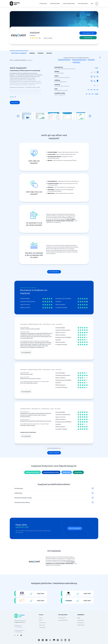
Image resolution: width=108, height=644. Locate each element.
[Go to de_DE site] (54, 640)
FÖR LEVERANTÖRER (83, 4)
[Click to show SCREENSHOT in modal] (27, 116)
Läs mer (13, 97)
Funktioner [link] (41, 53)
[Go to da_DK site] (43, 640)
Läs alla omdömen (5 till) (54, 448)
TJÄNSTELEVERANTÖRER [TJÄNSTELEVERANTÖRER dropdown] (69, 4)
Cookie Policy (42, 627)
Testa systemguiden (75, 528)
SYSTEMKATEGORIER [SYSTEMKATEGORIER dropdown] (55, 4)
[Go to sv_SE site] (39, 640)
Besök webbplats (88, 33)
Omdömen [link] (32, 53)
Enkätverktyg (91, 60)
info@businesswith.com (20, 622)
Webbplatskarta (81, 625)
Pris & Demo (15, 102)
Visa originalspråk (26, 352)
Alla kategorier (81, 623)
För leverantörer (62, 618)
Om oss (41, 618)
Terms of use (42, 625)
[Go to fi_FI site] (50, 640)
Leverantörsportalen (63, 620)
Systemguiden (81, 620)
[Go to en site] (62, 640)
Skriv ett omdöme (48, 38)
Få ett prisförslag (54, 272)
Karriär (41, 620)
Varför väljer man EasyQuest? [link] (19, 53)
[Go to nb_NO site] (46, 640)
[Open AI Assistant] (21, 635)
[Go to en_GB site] (58, 640)
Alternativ (49, 53)
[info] (40, 38)
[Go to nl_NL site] (65, 640)
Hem (12, 60)
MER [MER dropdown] (92, 4)
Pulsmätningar (76, 62)
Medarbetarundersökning (20, 60)
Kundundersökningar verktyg (79, 60)
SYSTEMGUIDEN (43, 4)
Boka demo (88, 38)
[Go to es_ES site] (69, 640)
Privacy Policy (42, 623)
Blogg (79, 618)
